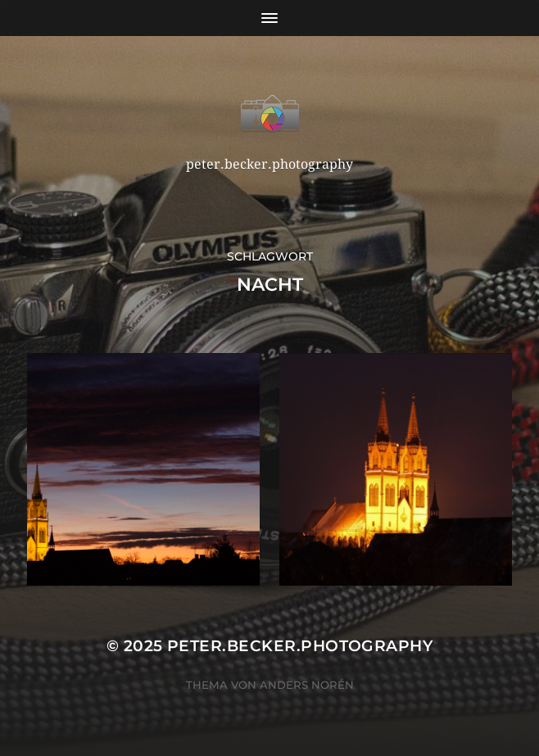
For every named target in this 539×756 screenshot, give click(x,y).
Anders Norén (307, 685)
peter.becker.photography (300, 646)
